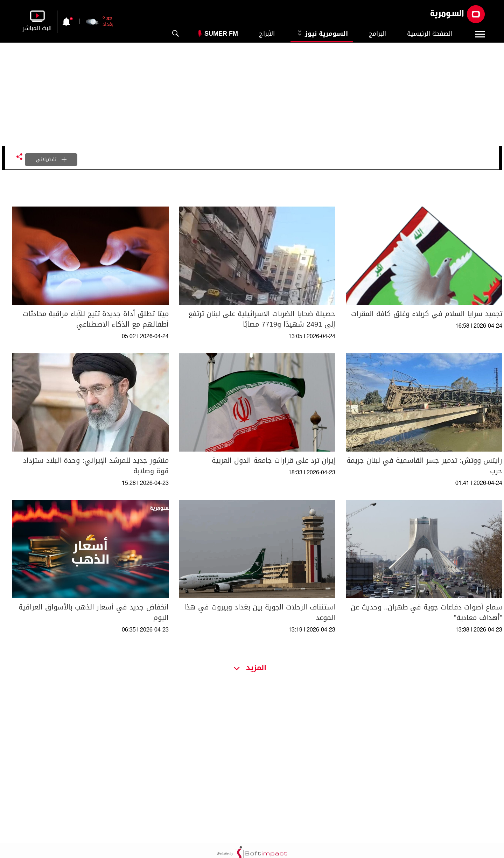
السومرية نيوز (322, 34)
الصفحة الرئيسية (430, 34)
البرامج (377, 34)
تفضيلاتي (51, 159)
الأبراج (267, 34)
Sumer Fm (221, 34)
